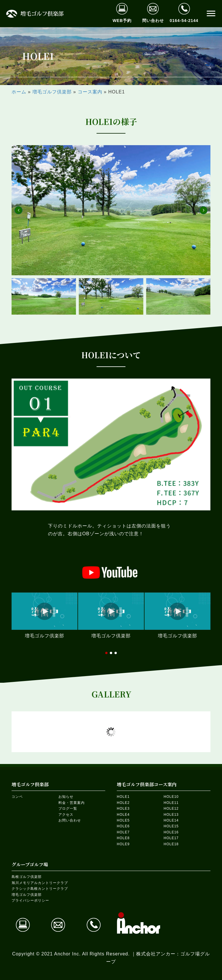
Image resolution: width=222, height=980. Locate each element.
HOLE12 (171, 809)
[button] (211, 14)
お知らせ (66, 797)
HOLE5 (123, 820)
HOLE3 (123, 809)
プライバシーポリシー (30, 900)
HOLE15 (171, 826)
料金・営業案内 (72, 803)
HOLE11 (171, 803)
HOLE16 (171, 832)
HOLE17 (171, 838)
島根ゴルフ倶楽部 (27, 877)
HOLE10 (171, 797)
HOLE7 (123, 832)
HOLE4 (123, 815)
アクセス (66, 815)
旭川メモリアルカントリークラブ (40, 883)
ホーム (19, 92)
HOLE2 (123, 803)
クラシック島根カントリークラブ (40, 889)
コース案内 (90, 92)
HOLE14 (171, 820)
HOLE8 (123, 838)
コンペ (17, 797)
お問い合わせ (70, 820)
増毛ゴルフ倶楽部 (52, 92)
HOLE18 (171, 844)
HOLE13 (171, 815)
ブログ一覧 (68, 809)
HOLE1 (123, 797)
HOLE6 (123, 826)
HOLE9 (123, 844)
